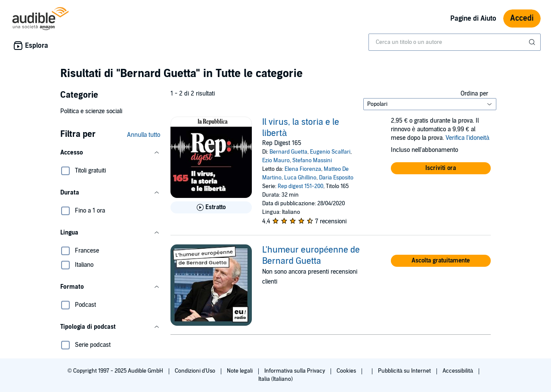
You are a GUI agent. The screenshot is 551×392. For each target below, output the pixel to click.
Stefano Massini (312, 161)
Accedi (522, 18)
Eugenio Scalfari (330, 152)
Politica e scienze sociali (91, 111)
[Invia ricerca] (533, 42)
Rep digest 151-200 (300, 186)
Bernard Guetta (288, 152)
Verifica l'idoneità (467, 138)
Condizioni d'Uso (196, 371)
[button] (110, 153)
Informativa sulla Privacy (295, 371)
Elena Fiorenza (303, 169)
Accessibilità (458, 371)
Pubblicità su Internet (405, 371)
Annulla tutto (144, 135)
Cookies (347, 371)
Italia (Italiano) (275, 379)
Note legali (240, 371)
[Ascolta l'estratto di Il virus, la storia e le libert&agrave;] (211, 207)
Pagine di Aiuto (473, 19)
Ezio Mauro (276, 161)
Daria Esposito (336, 178)
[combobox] (455, 42)
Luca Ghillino (300, 178)
